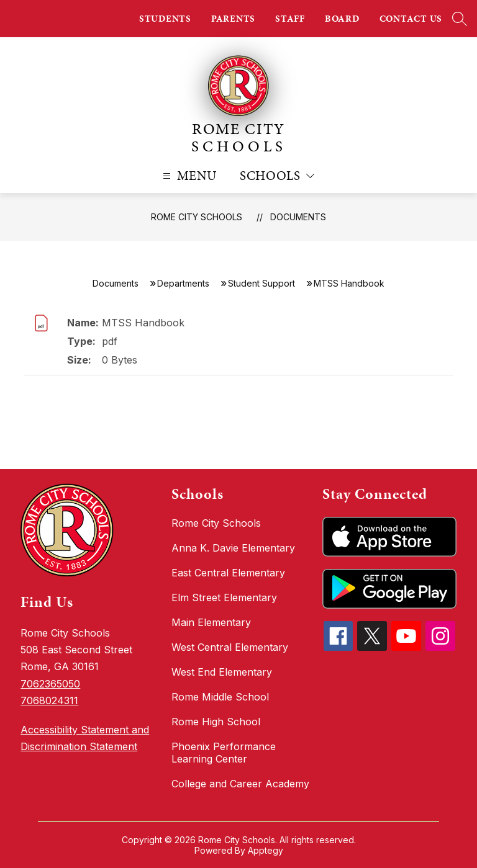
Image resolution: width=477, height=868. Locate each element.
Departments (183, 283)
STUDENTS (165, 19)
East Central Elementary (228, 573)
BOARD (342, 19)
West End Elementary (222, 672)
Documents (298, 217)
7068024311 (49, 700)
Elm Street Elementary (224, 597)
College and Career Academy (240, 784)
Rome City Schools (197, 217)
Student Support (261, 283)
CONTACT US (411, 19)
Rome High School (216, 722)
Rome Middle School (220, 697)
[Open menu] (189, 176)
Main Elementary (211, 622)
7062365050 (50, 684)
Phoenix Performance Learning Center (224, 753)
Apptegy (266, 850)
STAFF (290, 19)
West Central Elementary (230, 647)
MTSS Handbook (143, 323)
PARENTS (233, 19)
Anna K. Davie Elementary (233, 548)
